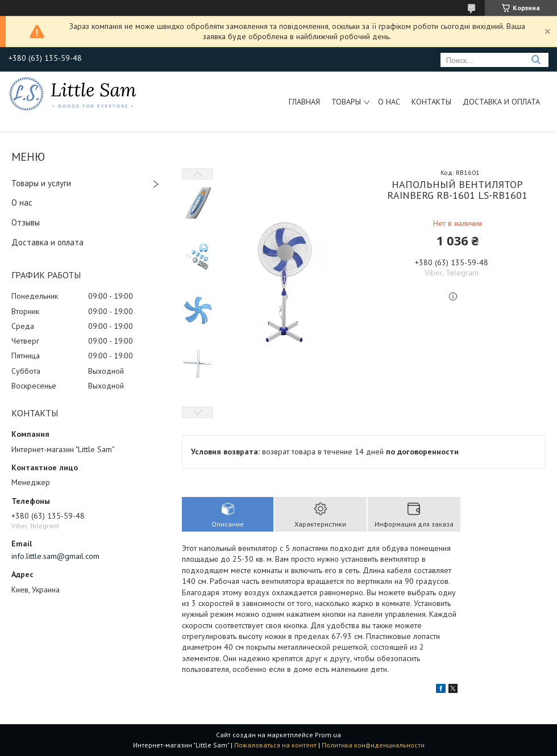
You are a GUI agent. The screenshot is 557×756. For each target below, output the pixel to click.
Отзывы (26, 222)
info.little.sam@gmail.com (55, 556)
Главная (304, 102)
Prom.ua (328, 735)
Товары (346, 102)
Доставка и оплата (501, 102)
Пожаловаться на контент (275, 745)
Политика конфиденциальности (373, 745)
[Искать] (536, 60)
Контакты (431, 102)
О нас (389, 102)
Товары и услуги (41, 183)
